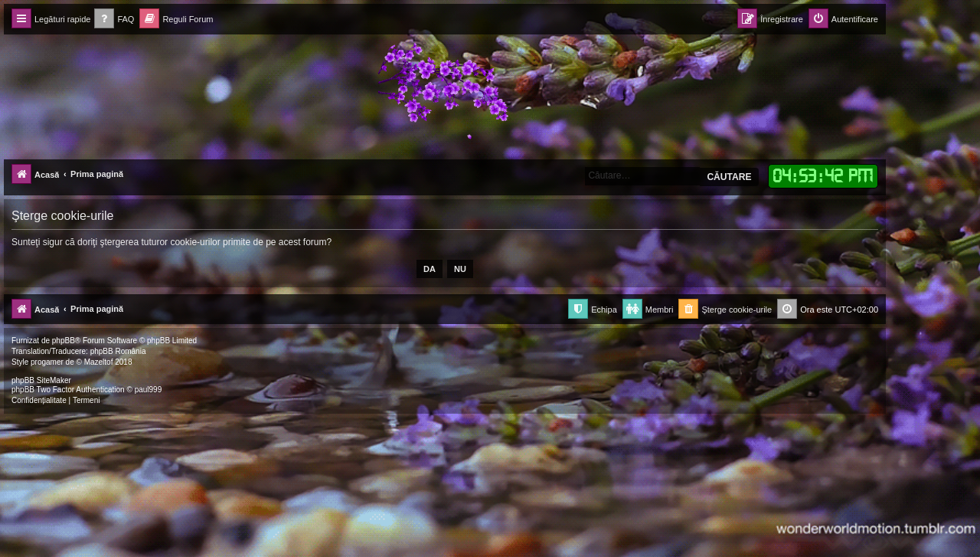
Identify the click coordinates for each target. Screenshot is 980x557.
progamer (47, 362)
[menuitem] (114, 20)
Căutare (729, 177)
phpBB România (118, 351)
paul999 (149, 390)
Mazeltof (99, 362)
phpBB (64, 341)
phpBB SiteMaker (41, 380)
